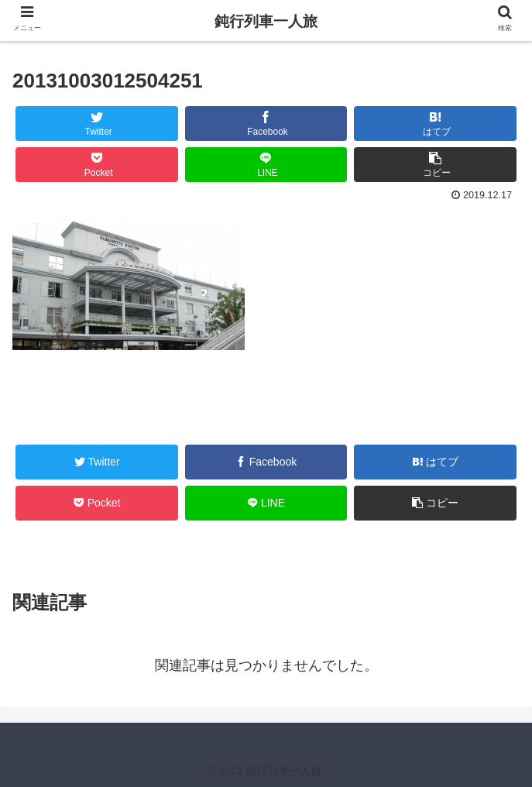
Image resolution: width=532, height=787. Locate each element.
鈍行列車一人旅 (266, 21)
